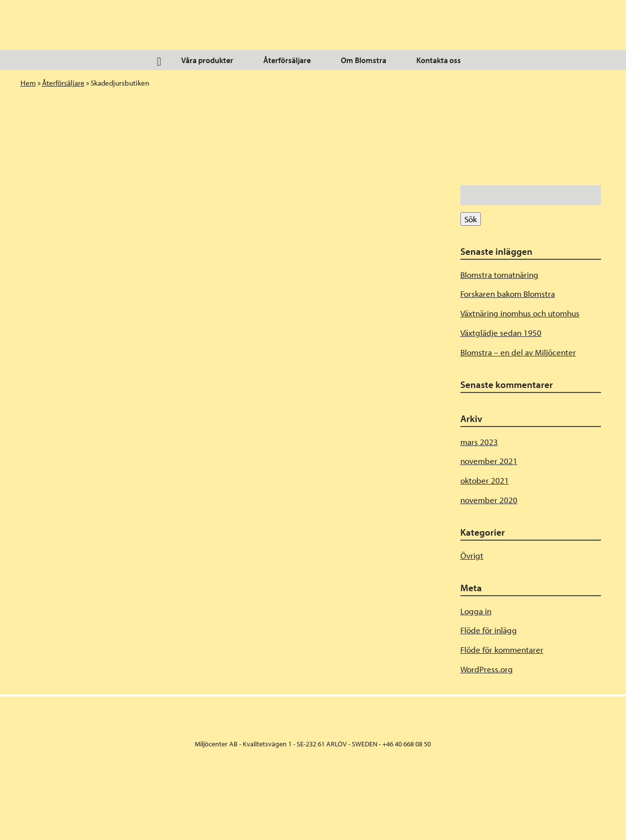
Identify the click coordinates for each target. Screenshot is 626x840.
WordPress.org (487, 669)
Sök (471, 219)
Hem (28, 83)
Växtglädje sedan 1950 (501, 333)
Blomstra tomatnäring (499, 275)
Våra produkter (207, 60)
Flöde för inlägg (489, 630)
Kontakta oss (439, 60)
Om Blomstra (364, 60)
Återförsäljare (287, 60)
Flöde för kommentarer (502, 650)
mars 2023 (479, 442)
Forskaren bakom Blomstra (508, 294)
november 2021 (489, 461)
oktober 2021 (485, 480)
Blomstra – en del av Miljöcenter (518, 352)
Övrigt (472, 555)
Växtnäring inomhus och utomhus (520, 313)
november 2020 (489, 500)
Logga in (476, 611)
